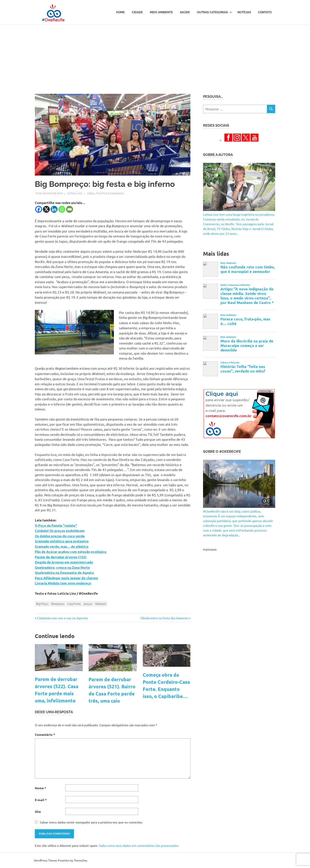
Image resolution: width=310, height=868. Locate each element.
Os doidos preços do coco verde (60, 536)
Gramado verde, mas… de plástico (62, 547)
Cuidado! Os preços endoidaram (60, 531)
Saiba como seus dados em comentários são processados (138, 845)
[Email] (69, 209)
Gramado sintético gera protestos (62, 541)
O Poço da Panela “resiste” (56, 526)
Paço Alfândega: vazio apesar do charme (66, 578)
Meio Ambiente (161, 12)
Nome (40, 788)
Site (38, 811)
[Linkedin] (54, 209)
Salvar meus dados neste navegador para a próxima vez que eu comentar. (91, 822)
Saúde (185, 12)
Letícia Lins (75, 193)
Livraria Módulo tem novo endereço (63, 583)
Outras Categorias (214, 12)
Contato (265, 12)
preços (88, 604)
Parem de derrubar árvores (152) (61, 557)
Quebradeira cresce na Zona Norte (62, 567)
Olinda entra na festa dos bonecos (164, 618)
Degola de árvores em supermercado (64, 562)
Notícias (244, 12)
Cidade (137, 12)
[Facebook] (39, 209)
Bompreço (58, 604)
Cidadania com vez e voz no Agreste (62, 618)
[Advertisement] (155, 55)
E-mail (41, 800)
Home (120, 12)
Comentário (45, 735)
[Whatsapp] (62, 209)
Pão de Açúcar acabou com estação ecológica (70, 552)
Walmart (101, 604)
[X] (46, 209)
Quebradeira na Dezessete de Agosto (64, 573)
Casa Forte (74, 604)
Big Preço (42, 604)
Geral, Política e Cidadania (106, 193)
